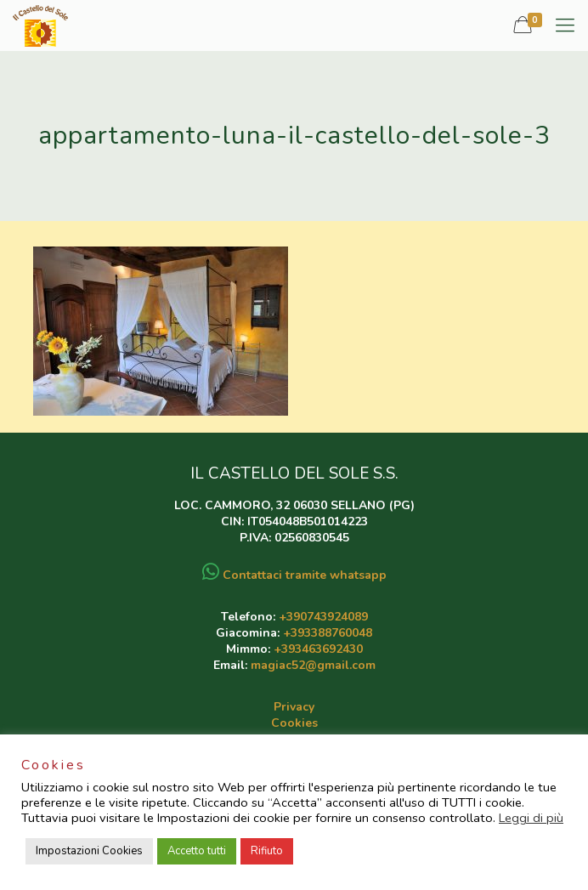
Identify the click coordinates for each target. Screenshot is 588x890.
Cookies (294, 723)
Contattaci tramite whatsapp (294, 575)
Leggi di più (531, 818)
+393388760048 (328, 633)
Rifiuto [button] (267, 851)
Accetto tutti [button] (197, 851)
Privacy (294, 707)
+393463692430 (318, 649)
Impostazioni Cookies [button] (89, 851)
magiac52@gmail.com (313, 665)
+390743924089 (323, 617)
